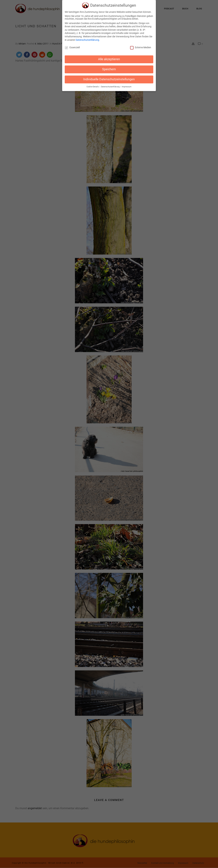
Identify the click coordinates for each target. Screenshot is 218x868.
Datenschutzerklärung (87, 38)
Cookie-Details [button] (93, 85)
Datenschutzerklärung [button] (111, 85)
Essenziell (72, 46)
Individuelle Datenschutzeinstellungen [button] (109, 78)
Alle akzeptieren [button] (109, 58)
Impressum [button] (127, 85)
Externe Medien (141, 46)
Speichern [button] (109, 68)
